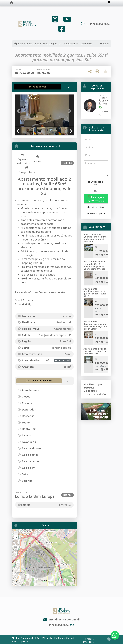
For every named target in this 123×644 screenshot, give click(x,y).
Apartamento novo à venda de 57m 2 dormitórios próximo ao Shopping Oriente (94, 265)
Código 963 (86, 44)
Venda (29, 44)
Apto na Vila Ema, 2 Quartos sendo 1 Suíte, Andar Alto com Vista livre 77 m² (95, 238)
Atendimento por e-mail (61, 620)
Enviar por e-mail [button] (96, 183)
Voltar (104, 44)
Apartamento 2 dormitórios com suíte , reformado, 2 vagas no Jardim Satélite (96, 325)
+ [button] (16, 533)
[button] (19, 111)
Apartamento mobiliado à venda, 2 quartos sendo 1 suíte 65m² (95, 292)
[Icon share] (55, 19)
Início (19, 44)
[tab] (24, 87)
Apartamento (71, 44)
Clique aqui (89, 391)
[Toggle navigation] (109, 3)
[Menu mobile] (12, 3)
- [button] (16, 537)
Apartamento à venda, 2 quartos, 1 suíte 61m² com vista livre (95, 351)
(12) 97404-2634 (100, 24)
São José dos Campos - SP (48, 44)
